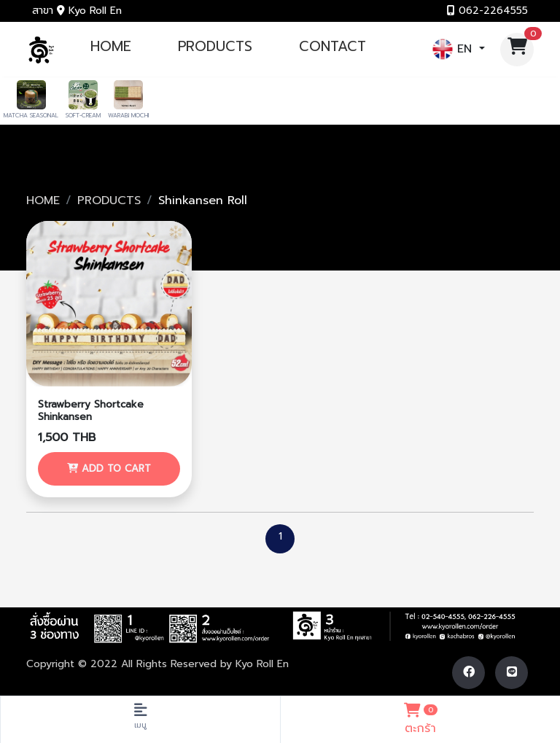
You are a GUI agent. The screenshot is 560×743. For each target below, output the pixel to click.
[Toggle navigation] (140, 720)
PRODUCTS (215, 46)
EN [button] (454, 49)
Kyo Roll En (262, 664)
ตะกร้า (420, 717)
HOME (111, 46)
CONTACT (332, 46)
